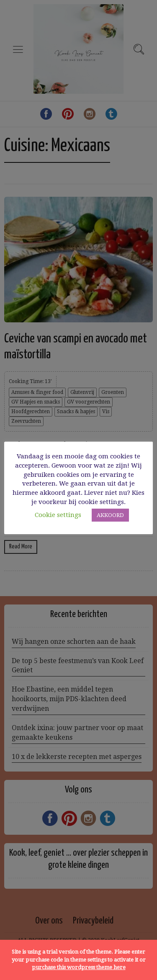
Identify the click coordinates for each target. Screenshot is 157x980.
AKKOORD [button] (110, 515)
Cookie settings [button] (58, 515)
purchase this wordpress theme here (79, 967)
